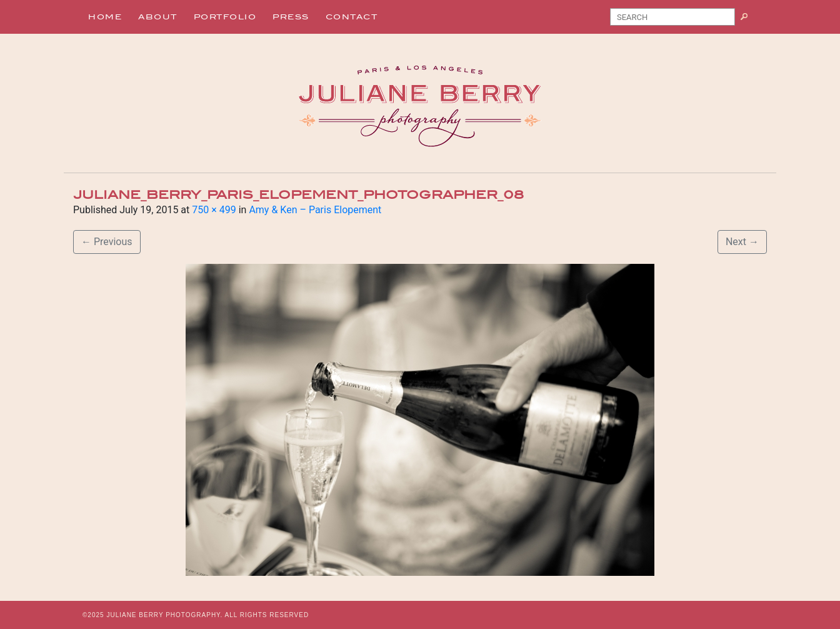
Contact (352, 17)
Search (749, 19)
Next (742, 242)
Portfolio (225, 17)
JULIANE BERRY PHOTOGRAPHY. (164, 615)
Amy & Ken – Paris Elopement (315, 210)
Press (291, 17)
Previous (107, 242)
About (158, 17)
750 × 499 (214, 210)
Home (105, 17)
